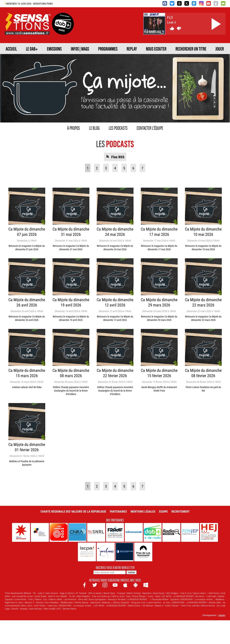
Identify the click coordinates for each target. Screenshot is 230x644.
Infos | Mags (119, 48)
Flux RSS (118, 163)
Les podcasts (116, 137)
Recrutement (194, 538)
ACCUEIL (16, 48)
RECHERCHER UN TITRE (83, 59)
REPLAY (200, 48)
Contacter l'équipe (173, 137)
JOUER (130, 59)
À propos (43, 137)
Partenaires (120, 538)
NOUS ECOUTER (25, 59)
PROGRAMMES (163, 48)
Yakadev (221, 639)
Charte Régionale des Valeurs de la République (66, 538)
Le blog (76, 137)
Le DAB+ (47, 48)
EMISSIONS (80, 48)
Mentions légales (149, 538)
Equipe (173, 538)
